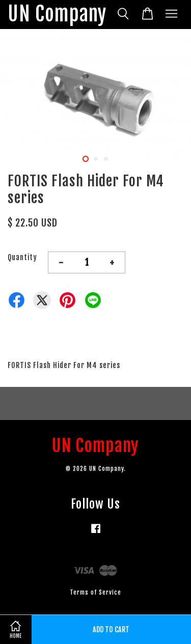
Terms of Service (95, 592)
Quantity (22, 257)
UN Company (57, 15)
